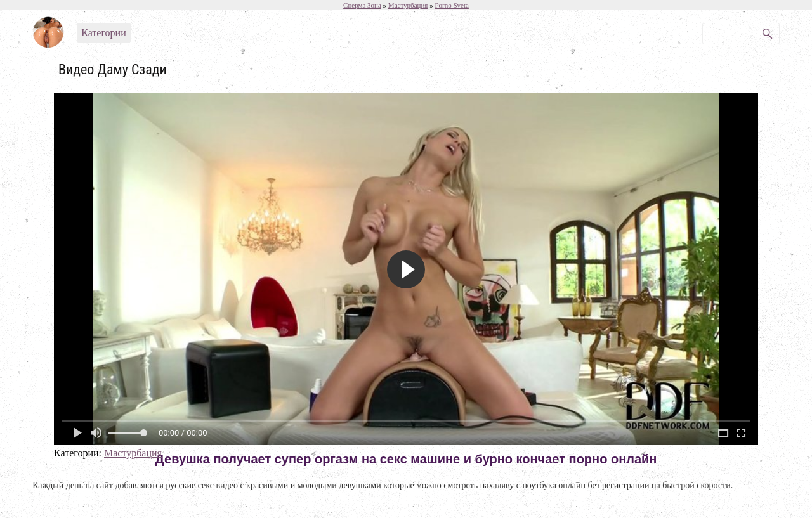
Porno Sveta (451, 5)
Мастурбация (133, 453)
